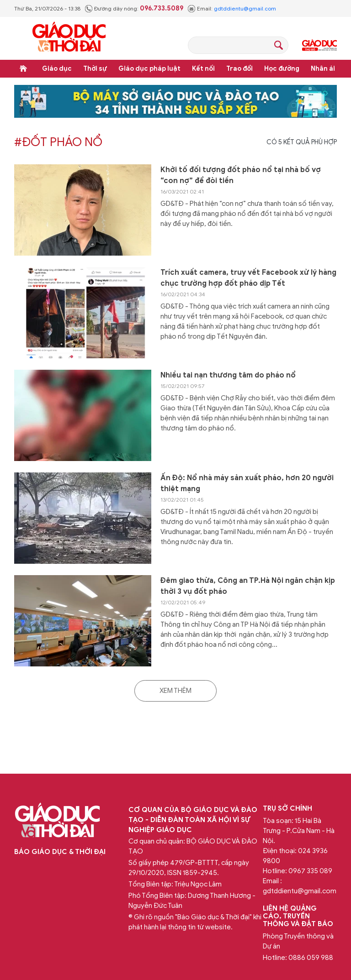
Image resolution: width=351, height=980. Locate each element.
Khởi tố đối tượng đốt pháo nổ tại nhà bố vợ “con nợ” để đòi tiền (241, 175)
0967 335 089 (310, 871)
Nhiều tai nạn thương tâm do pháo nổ (228, 375)
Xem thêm (175, 691)
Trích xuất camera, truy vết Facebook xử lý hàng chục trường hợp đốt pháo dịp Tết (248, 278)
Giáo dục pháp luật (149, 69)
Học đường (282, 69)
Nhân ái (323, 69)
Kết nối (203, 69)
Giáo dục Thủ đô (319, 45)
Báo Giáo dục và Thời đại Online (69, 38)
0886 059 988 (311, 958)
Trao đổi (239, 69)
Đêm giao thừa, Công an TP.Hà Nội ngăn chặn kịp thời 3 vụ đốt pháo (248, 586)
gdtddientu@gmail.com (245, 8)
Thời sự (95, 69)
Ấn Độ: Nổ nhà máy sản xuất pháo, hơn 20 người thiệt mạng (247, 483)
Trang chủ (23, 68)
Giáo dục (57, 69)
